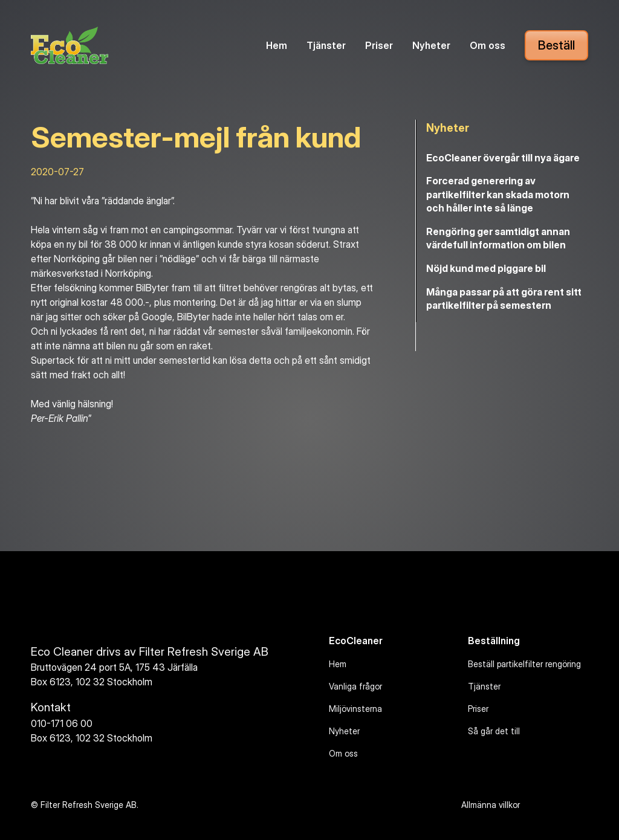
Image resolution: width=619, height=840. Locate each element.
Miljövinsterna (355, 709)
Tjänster (326, 45)
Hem (277, 45)
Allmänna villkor (491, 805)
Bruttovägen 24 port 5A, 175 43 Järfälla (114, 667)
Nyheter (431, 45)
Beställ (556, 45)
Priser (379, 45)
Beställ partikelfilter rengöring (524, 664)
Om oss (488, 45)
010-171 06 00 (62, 723)
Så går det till (494, 731)
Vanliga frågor (355, 686)
